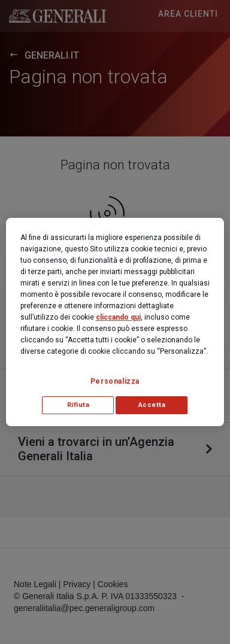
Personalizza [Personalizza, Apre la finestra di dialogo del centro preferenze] (115, 381)
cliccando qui (118, 317)
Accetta (152, 405)
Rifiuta (78, 405)
